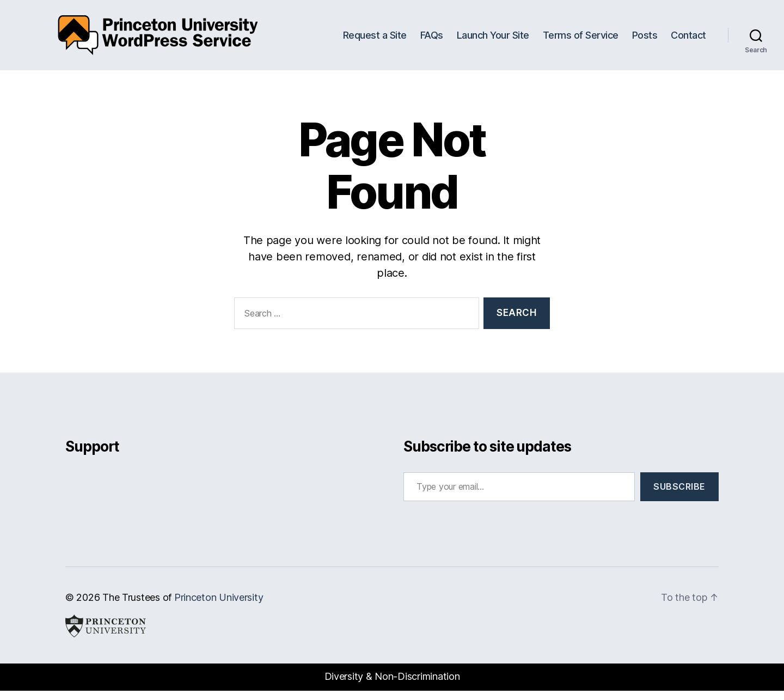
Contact (688, 39)
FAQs (432, 39)
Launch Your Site (493, 39)
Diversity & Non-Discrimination (392, 686)
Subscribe (679, 496)
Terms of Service (581, 39)
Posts (645, 39)
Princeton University (219, 607)
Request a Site (375, 39)
